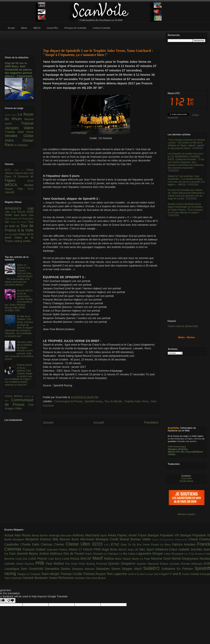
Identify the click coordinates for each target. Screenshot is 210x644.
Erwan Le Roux (162, 545)
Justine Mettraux (51, 554)
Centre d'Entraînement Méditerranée (170, 540)
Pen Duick (72, 564)
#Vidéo (172, 454)
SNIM (9, 215)
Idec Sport (147, 549)
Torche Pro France (19, 222)
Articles (9, 396)
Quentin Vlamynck (148, 564)
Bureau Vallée (141, 539)
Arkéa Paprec (118, 535)
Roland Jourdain (171, 564)
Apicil (104, 535)
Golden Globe (11, 115)
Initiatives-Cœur (167, 549)
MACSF (86, 559)
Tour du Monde (114, 401)
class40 (9, 192)
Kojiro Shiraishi (95, 554)
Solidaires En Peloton (178, 569)
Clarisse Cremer (53, 544)
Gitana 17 (76, 549)
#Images (172, 449)
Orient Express (26, 564)
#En (183, 452)
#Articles (183, 449)
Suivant (48, 422)
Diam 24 (11, 176)
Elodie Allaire (187, 481)
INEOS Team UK (129, 550)
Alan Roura (23, 535)
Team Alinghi (51, 574)
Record (29, 119)
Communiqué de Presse (69, 401)
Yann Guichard (14, 578)
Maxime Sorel (161, 559)
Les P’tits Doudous (195, 554)
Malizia (109, 559)
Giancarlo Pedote (57, 550)
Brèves (19, 396)
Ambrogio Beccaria (61, 535)
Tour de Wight (12, 234)
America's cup (19, 208)
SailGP (13, 124)
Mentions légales (187, 514)
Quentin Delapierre (122, 564)
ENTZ (108, 545)
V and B (176, 574)
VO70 (30, 189)
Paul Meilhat (56, 564)
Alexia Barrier (40, 535)
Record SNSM (25, 212)
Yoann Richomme (62, 578)
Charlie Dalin (31, 544)
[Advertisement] (101, 38)
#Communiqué (179, 447)
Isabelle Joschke (191, 549)
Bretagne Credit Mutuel (113, 539)
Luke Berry (55, 559)
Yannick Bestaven (36, 578)
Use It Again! (162, 574)
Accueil (99, 422)
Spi (7, 222)
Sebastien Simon (109, 569)
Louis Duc (22, 559)
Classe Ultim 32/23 (85, 544)
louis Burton (99, 578)
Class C (20, 170)
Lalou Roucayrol (174, 554)
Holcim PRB (92, 549)
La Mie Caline (128, 554)
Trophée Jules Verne (137, 401)
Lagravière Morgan (150, 554)
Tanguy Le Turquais (29, 574)
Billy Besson (62, 539)
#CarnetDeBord (194, 452)
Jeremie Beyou (28, 554)
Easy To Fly (129, 545)
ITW (31, 405)
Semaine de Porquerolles (22, 219)
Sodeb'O (152, 568)
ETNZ (116, 544)
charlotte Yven (83, 578)
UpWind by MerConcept (141, 574)
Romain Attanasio (192, 564)
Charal (194, 539)
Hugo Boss (110, 549)
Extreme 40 (26, 176)
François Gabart (35, 549)
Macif (98, 558)
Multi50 (29, 185)
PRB (41, 563)
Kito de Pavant (74, 554)
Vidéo (18, 408)
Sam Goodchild (33, 569)
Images (10, 408)
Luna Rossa (71, 559)
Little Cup (11, 212)
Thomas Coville (72, 574)
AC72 (9, 170)
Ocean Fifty (16, 189)
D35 (31, 173)
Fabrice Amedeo (184, 544)
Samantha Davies (58, 569)
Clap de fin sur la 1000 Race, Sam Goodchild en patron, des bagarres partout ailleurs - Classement (19, 70)
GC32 (30, 181)
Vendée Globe (19, 136)
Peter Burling (88, 564)
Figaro (16, 180)
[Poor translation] (11, 600)
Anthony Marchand (86, 535)
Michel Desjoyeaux (186, 559)
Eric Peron (144, 545)
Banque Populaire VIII (164, 535)
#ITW (170, 447)
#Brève (172, 452)
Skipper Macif (133, 569)
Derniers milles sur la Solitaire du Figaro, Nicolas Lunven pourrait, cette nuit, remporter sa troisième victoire (19, 351)
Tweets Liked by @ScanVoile (183, 326)
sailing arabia (22, 241)
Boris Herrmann (84, 539)
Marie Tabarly (123, 559)
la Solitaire (21, 145)
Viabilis (186, 574)
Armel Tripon (138, 535)
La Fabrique (112, 554)
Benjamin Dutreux (39, 539)
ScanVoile (186, 478)
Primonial (102, 564)
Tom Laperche (117, 574)
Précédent (151, 422)
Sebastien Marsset (84, 569)
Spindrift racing (94, 401)
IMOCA (15, 185)
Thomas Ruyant (95, 574)
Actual (9, 535)
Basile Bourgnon (15, 539)
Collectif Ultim (21, 173)
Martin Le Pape (141, 559)
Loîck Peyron (38, 559)
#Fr (178, 452)
